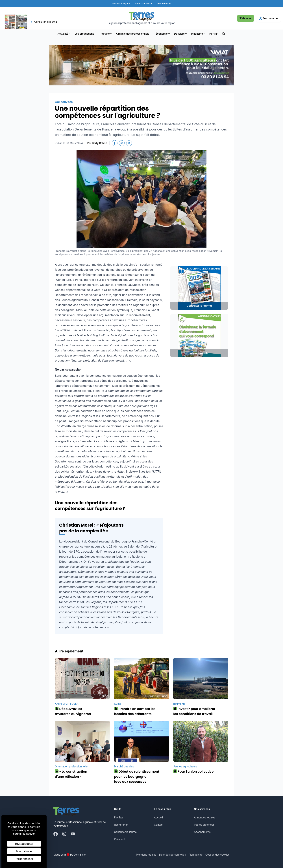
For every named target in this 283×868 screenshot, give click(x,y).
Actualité (64, 34)
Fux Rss (119, 817)
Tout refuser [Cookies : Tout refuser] (24, 851)
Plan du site (196, 855)
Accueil (158, 817)
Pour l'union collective (193, 771)
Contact (159, 825)
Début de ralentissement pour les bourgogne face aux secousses (137, 777)
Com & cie (80, 854)
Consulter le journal (126, 832)
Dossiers (181, 34)
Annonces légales (205, 817)
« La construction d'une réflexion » (71, 774)
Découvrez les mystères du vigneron (73, 711)
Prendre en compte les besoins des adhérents (135, 711)
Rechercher (121, 825)
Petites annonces (204, 825)
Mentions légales (146, 855)
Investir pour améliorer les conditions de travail (194, 711)
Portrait (214, 34)
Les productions (86, 34)
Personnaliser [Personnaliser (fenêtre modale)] (24, 859)
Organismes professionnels (134, 34)
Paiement (120, 839)
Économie (163, 34)
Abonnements (202, 832)
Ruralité (107, 34)
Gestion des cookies (217, 855)
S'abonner (246, 18)
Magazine (198, 34)
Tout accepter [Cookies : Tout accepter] (24, 844)
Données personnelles (173, 855)
